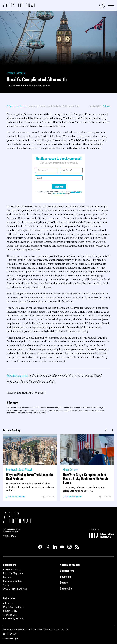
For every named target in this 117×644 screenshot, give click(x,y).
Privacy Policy (76, 192)
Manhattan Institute (13, 607)
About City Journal (70, 565)
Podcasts (8, 577)
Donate (14, 403)
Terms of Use (10, 615)
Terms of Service (58, 194)
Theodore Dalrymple (16, 73)
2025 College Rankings (15, 589)
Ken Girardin (12, 469)
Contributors (67, 571)
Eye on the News (16, 497)
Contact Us (66, 588)
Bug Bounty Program (14, 619)
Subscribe (65, 577)
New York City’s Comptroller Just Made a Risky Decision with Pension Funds (87, 478)
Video (6, 585)
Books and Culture (13, 581)
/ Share (106, 106)
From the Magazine (13, 573)
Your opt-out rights (11, 638)
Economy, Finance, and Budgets (45, 106)
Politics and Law (71, 106)
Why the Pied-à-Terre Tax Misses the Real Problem (30, 477)
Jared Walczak (26, 469)
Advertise (8, 603)
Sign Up (59, 187)
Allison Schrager (71, 469)
